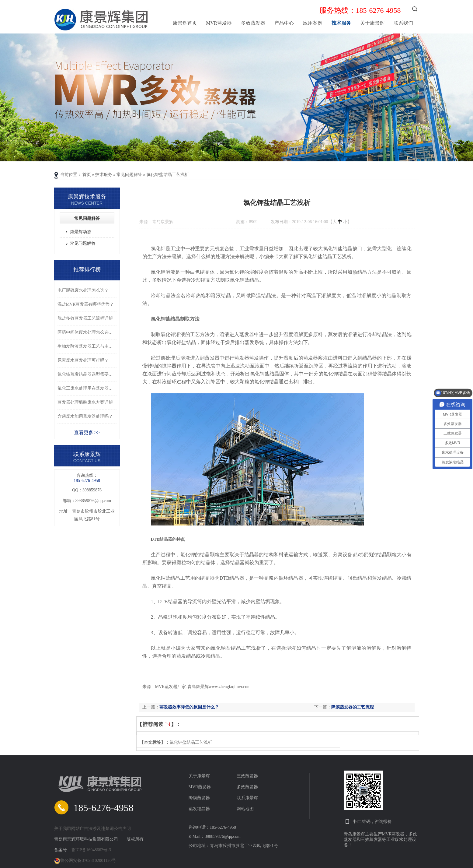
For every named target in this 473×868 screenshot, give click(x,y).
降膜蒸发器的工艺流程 (353, 707)
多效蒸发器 (253, 23)
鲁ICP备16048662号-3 (91, 850)
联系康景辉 (247, 798)
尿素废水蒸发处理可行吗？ (83, 360)
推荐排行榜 (87, 269)
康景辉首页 (185, 23)
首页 (87, 175)
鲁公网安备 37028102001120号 (85, 861)
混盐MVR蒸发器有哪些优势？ (86, 304)
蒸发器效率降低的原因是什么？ (189, 707)
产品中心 (284, 23)
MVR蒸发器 (219, 23)
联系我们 (403, 23)
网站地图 (245, 809)
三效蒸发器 (247, 776)
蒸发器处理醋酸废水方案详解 (85, 402)
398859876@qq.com (93, 501)
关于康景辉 (372, 23)
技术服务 (341, 23)
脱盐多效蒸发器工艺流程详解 (85, 318)
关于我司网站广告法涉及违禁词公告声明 (92, 829)
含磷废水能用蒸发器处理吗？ (85, 416)
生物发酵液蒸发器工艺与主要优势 (87, 346)
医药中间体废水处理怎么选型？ (87, 332)
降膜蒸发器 (199, 798)
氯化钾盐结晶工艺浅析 (168, 175)
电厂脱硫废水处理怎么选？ (83, 290)
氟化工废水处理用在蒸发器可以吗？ (87, 388)
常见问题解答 (129, 175)
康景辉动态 (81, 232)
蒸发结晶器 (199, 809)
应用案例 (313, 23)
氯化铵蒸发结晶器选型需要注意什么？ (87, 374)
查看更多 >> (87, 432)
